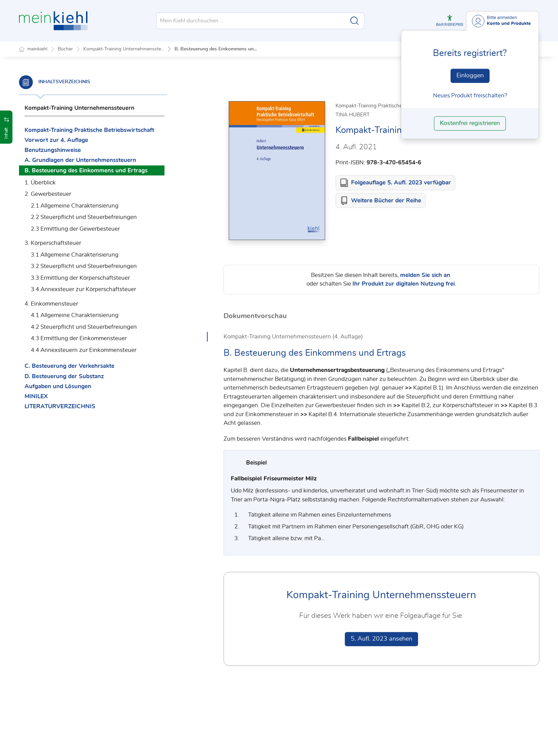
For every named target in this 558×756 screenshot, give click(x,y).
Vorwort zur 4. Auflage (56, 140)
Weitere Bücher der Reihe (386, 201)
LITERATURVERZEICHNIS (60, 406)
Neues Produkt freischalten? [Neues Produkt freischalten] (470, 95)
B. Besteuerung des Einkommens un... (216, 49)
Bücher (65, 49)
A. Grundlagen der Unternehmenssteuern (80, 160)
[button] (450, 21)
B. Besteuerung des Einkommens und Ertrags (86, 170)
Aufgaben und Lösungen (58, 386)
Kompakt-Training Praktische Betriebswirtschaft (89, 130)
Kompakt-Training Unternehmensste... (124, 49)
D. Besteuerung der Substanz (64, 376)
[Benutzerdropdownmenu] (503, 21)
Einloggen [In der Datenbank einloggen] (470, 76)
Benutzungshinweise (53, 150)
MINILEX (36, 396)
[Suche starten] (354, 21)
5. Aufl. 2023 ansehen (381, 639)
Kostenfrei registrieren (470, 123)
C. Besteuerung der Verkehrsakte (69, 366)
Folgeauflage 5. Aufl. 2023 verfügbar (401, 183)
